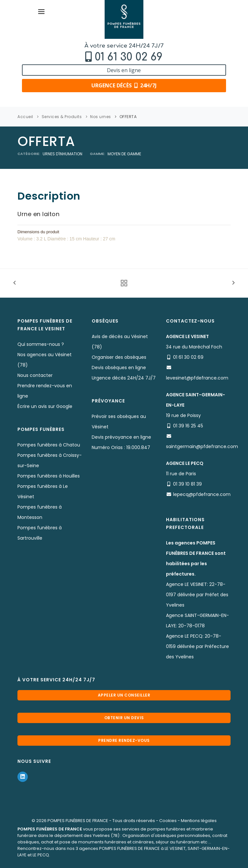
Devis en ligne (124, 70)
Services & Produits (62, 117)
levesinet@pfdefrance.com (197, 378)
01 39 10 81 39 (187, 484)
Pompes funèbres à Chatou (49, 445)
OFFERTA (128, 117)
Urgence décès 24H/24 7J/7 (124, 378)
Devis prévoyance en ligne (121, 437)
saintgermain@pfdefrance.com (202, 446)
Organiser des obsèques (119, 357)
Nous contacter (35, 375)
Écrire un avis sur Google (45, 406)
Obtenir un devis (124, 718)
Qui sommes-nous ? (41, 344)
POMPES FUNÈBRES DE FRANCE (78, 821)
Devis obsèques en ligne (119, 368)
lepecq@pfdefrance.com (202, 494)
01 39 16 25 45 (188, 426)
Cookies (168, 821)
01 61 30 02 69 (129, 57)
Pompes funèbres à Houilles (49, 476)
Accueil (25, 117)
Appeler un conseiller (124, 695)
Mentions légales (199, 821)
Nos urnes (101, 117)
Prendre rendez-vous (124, 740)
